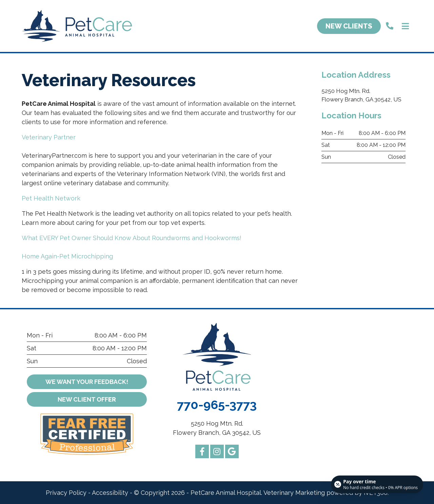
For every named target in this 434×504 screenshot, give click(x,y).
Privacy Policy (66, 493)
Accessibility (110, 493)
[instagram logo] (217, 451)
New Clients (349, 26)
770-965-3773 (217, 405)
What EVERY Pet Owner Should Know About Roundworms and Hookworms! (132, 238)
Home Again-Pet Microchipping (67, 256)
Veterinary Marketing (294, 493)
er (87, 399)
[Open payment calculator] (377, 484)
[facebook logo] (202, 451)
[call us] (390, 26)
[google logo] (232, 451)
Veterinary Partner (49, 137)
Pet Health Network (51, 198)
